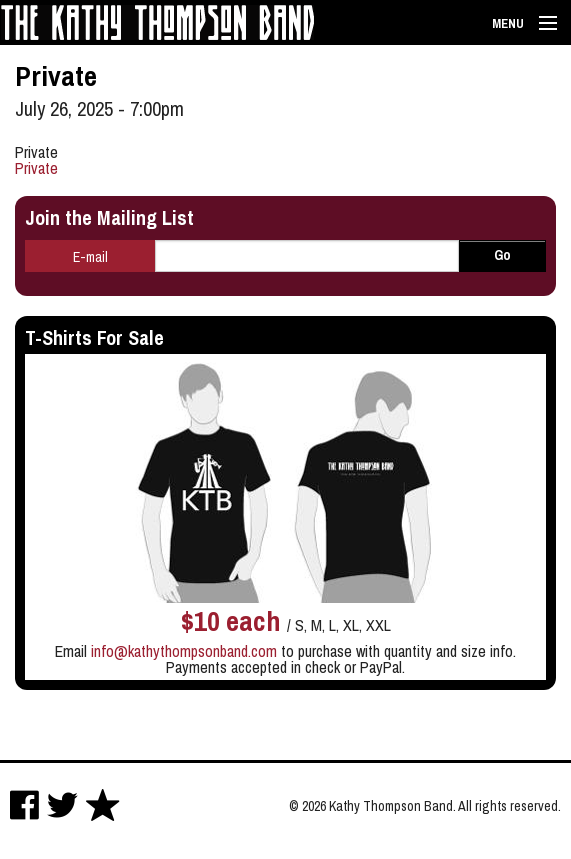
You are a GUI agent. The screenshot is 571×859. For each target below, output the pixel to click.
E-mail (90, 257)
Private (36, 168)
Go (502, 255)
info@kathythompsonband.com (184, 651)
